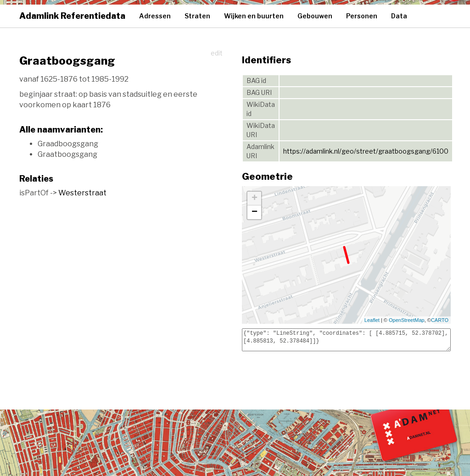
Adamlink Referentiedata (72, 16)
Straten (197, 16)
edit (217, 53)
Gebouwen (315, 16)
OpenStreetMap (407, 320)
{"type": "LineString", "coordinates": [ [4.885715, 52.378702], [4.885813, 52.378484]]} (346, 340)
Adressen (155, 16)
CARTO (440, 320)
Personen (362, 16)
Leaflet (372, 320)
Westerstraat (82, 193)
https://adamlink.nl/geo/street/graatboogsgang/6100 (366, 151)
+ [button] (255, 199)
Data (399, 16)
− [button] (255, 212)
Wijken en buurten (254, 16)
